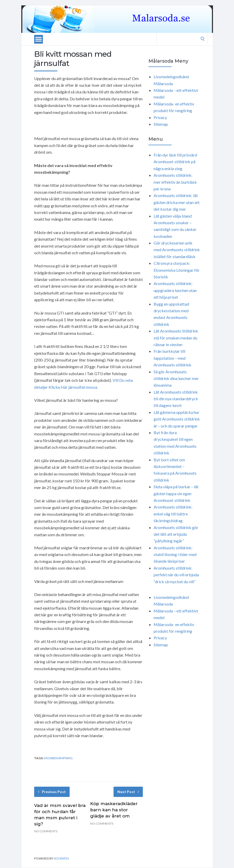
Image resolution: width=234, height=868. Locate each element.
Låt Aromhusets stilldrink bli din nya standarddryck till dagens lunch (176, 399)
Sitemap (161, 124)
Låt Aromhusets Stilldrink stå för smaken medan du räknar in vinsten (176, 338)
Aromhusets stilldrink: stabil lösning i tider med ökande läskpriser (175, 554)
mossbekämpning (58, 758)
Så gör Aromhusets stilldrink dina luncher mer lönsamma (176, 378)
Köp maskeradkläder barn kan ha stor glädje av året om (114, 810)
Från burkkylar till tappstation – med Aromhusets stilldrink (172, 358)
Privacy (160, 117)
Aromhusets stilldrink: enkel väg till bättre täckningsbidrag (173, 514)
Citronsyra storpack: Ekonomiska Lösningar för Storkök (177, 270)
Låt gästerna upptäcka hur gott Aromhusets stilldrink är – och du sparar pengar (177, 419)
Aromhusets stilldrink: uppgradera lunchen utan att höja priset (175, 290)
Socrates (61, 858)
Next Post (128, 792)
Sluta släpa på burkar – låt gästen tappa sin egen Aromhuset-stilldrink (176, 493)
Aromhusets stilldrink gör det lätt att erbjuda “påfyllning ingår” (176, 534)
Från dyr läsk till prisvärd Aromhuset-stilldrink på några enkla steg (175, 162)
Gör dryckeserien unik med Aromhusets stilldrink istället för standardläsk (177, 250)
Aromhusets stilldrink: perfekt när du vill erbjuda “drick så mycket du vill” (176, 575)
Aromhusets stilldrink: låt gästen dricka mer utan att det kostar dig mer (177, 202)
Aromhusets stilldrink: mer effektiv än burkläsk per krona (175, 182)
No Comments (46, 831)
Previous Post (52, 792)
